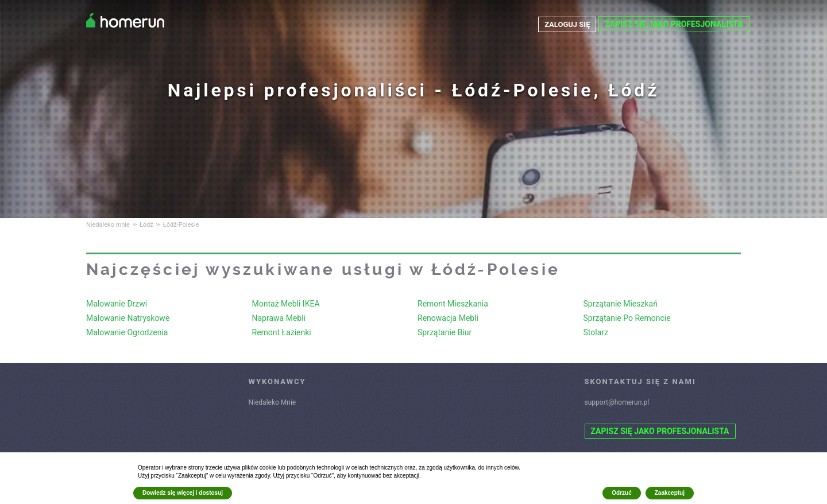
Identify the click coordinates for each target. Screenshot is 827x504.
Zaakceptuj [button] (670, 493)
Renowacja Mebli (448, 318)
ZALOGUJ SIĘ (565, 24)
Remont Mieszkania (453, 304)
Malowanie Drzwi (117, 304)
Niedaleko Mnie (273, 402)
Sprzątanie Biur (445, 332)
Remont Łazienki (282, 332)
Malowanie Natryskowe (128, 318)
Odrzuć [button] (621, 493)
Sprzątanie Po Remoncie (627, 318)
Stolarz (596, 332)
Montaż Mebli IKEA (286, 304)
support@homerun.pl (617, 402)
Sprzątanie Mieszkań (621, 304)
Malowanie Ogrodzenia (127, 332)
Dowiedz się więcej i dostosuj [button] (183, 493)
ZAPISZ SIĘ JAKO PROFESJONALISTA (674, 24)
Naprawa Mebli (279, 318)
